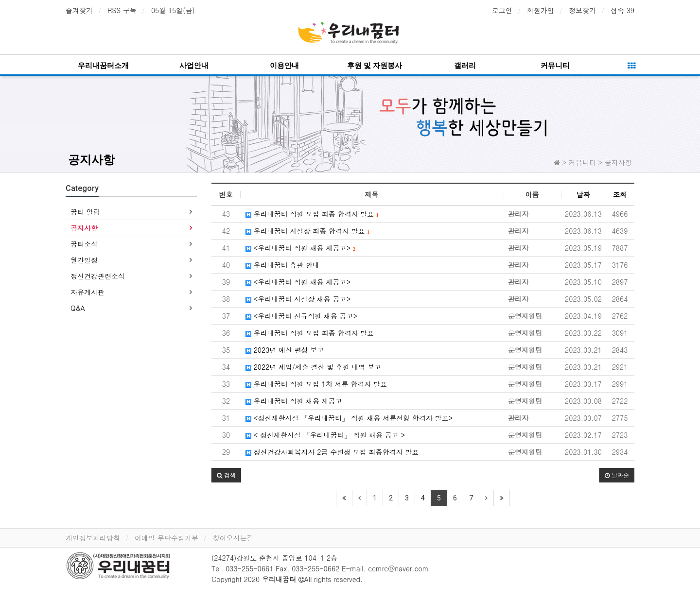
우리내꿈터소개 (103, 66)
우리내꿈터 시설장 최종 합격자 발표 (307, 231)
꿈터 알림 (85, 212)
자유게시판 (87, 292)
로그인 (502, 10)
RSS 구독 (122, 10)
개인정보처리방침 (93, 538)
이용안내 (284, 66)
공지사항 (91, 160)
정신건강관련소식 (98, 276)
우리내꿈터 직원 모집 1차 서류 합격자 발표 (316, 384)
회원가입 (541, 10)
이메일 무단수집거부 (166, 538)
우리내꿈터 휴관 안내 (282, 265)
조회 (620, 194)
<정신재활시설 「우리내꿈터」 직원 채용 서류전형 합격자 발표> (349, 418)
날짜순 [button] (617, 475)
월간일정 (84, 260)
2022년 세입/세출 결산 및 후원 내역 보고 (313, 367)
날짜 (583, 194)
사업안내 (194, 66)
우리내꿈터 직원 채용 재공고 (294, 401)
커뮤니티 (555, 66)
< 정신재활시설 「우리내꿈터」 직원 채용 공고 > (325, 435)
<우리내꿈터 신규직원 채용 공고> (301, 316)
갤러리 (465, 66)
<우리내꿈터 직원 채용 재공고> (300, 248)
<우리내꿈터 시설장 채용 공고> (298, 299)
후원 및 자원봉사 (375, 66)
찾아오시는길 (233, 538)
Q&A (78, 308)
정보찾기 (582, 10)
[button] (226, 475)
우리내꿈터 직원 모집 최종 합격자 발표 (312, 214)
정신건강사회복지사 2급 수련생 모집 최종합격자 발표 (332, 452)
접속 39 (622, 10)
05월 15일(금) (173, 10)
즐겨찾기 (79, 10)
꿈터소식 (84, 244)
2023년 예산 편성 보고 (285, 350)
